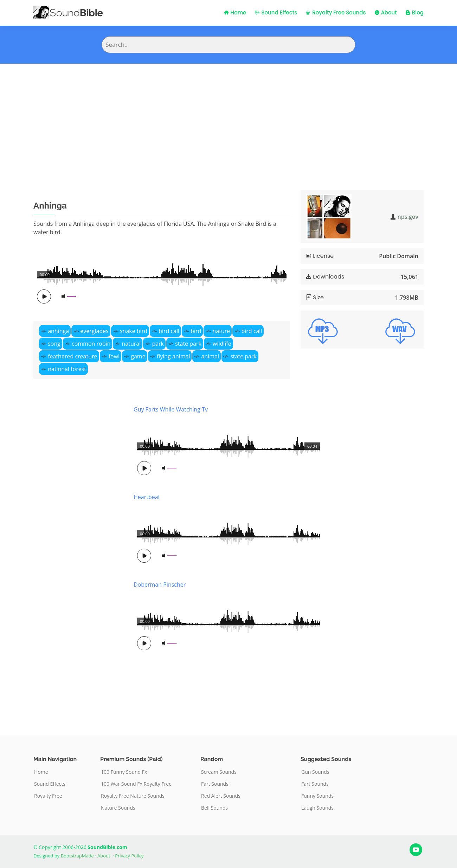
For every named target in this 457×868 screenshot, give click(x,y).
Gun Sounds (315, 772)
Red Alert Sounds (221, 796)
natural (131, 344)
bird (196, 331)
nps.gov (408, 217)
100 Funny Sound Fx (124, 772)
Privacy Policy (129, 856)
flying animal (173, 356)
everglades (94, 331)
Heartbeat (147, 497)
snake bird (134, 331)
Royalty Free (48, 796)
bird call (169, 331)
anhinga (58, 331)
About (386, 12)
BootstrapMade (77, 856)
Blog (414, 12)
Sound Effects (276, 12)
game (138, 356)
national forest (67, 369)
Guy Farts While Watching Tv (171, 409)
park (158, 344)
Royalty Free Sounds (336, 12)
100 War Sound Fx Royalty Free (136, 784)
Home (235, 12)
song (54, 344)
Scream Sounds (219, 772)
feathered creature (72, 356)
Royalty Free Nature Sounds (133, 796)
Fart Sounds (215, 784)
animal (210, 356)
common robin (91, 344)
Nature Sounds (118, 808)
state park (188, 344)
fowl (114, 356)
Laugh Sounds (317, 808)
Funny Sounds (317, 796)
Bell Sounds (214, 808)
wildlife (222, 344)
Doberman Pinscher (160, 585)
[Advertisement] (228, 116)
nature (221, 331)
